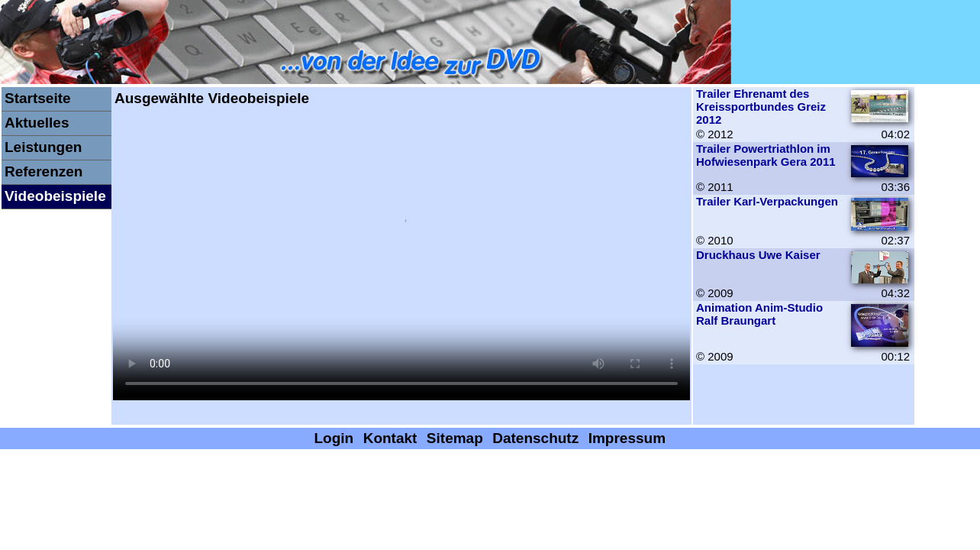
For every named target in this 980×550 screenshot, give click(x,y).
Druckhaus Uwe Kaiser (758, 255)
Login (334, 438)
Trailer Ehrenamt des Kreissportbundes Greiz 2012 (761, 107)
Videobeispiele (55, 196)
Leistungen (43, 147)
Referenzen (44, 171)
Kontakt (390, 438)
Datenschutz (535, 438)
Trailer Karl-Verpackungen (767, 201)
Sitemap (455, 438)
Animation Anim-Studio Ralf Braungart (759, 314)
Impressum (627, 438)
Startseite (38, 98)
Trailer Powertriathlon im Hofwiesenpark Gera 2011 (766, 155)
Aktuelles (37, 123)
